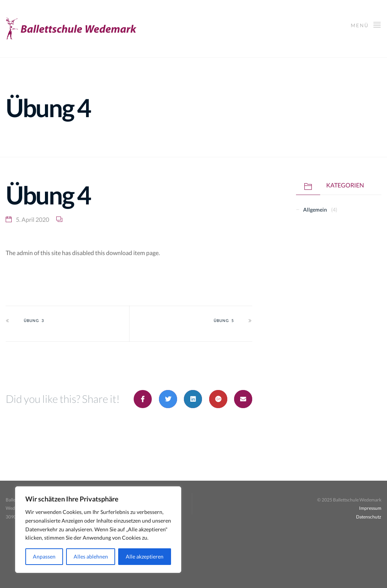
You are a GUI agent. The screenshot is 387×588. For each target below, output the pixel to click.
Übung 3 (34, 320)
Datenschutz (369, 517)
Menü (366, 24)
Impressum (370, 508)
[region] (98, 530)
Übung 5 (224, 320)
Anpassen (44, 556)
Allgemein (315, 210)
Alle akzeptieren (145, 556)
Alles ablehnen (91, 556)
